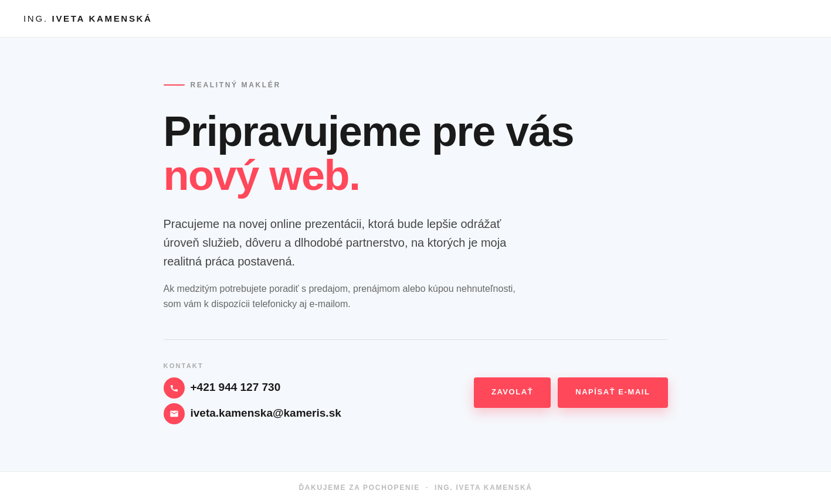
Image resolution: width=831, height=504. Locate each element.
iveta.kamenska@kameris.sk (266, 413)
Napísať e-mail (613, 392)
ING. (88, 18)
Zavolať (512, 392)
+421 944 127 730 (236, 387)
